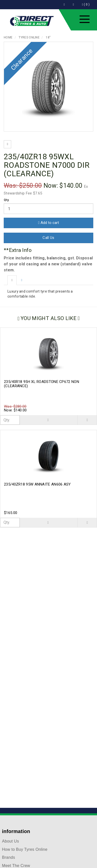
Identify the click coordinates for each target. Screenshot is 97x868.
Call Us (48, 238)
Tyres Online (29, 37)
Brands (9, 857)
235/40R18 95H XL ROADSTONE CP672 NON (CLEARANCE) (42, 384)
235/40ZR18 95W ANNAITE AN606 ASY (37, 484)
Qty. (7, 200)
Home (8, 37)
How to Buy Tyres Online (25, 849)
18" (48, 37)
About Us (10, 841)
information (16, 831)
